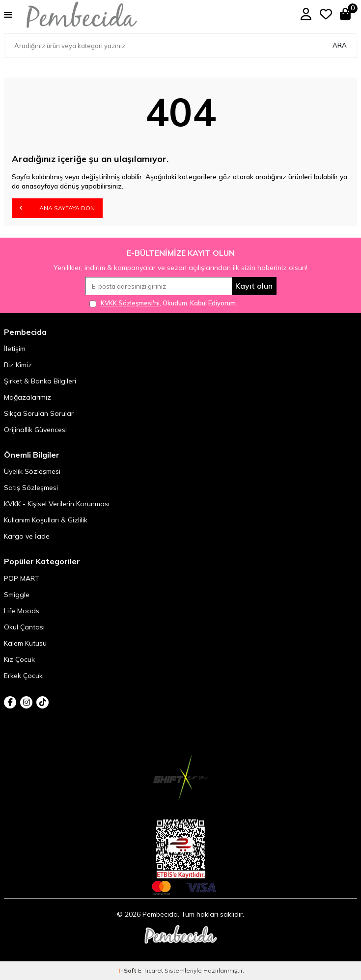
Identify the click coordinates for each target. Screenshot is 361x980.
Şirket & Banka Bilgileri (40, 381)
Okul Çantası (24, 627)
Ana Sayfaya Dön (57, 208)
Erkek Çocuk (23, 676)
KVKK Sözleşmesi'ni (130, 303)
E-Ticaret (151, 970)
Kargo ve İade (27, 536)
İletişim (15, 349)
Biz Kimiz (18, 365)
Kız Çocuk (19, 659)
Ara (340, 45)
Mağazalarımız (28, 397)
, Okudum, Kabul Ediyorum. (163, 303)
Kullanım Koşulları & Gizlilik (46, 520)
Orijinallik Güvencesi (35, 430)
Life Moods (22, 611)
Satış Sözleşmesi (31, 488)
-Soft (127, 970)
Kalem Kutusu (25, 643)
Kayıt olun (254, 286)
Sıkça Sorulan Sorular (39, 413)
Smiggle (17, 595)
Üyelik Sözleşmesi (32, 471)
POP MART (22, 578)
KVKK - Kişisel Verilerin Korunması (57, 504)
